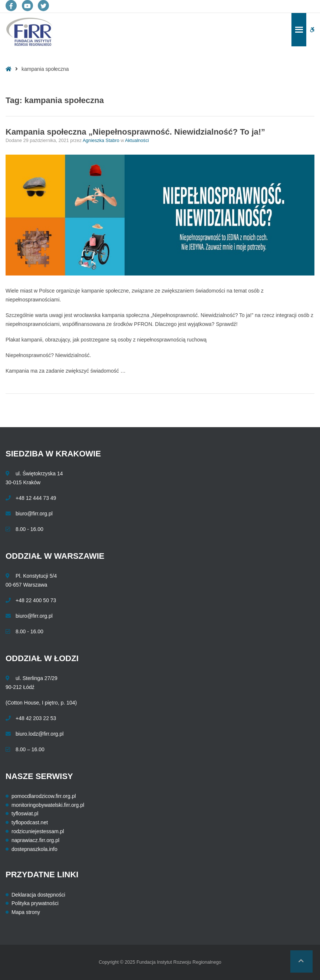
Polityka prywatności (35, 903)
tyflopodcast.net (30, 822)
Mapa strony (26, 912)
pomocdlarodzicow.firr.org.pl (44, 796)
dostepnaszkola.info (34, 849)
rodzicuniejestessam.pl (38, 831)
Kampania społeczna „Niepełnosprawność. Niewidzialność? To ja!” (135, 132)
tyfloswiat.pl (25, 814)
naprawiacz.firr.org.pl (35, 840)
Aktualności (137, 141)
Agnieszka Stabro (102, 141)
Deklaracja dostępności (38, 895)
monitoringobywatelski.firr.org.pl (48, 805)
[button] (301, 961)
